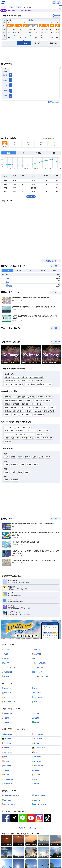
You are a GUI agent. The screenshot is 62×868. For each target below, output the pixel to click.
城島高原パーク (41, 434)
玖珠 (7, 282)
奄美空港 (41, 397)
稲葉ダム (24, 377)
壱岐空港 (49, 397)
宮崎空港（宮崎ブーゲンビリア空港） (15, 408)
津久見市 (27, 457)
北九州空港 (38, 411)
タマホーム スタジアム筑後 (44, 438)
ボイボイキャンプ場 (27, 381)
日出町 (48, 457)
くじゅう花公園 (30, 384)
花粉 (5, 91)
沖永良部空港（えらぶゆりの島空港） (25, 397)
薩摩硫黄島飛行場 (49, 411)
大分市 (7, 457)
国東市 (29, 465)
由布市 (41, 457)
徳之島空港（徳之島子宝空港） (42, 400)
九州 (12, 7)
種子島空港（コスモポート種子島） (32, 404)
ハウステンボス (9, 427)
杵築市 (35, 457)
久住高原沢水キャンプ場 (44, 384)
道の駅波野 (39, 381)
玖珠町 (27, 472)
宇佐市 (22, 465)
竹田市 (13, 472)
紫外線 (5, 80)
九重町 (20, 472)
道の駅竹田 (16, 377)
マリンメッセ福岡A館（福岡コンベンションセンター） (20, 431)
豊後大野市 (15, 480)
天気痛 (5, 85)
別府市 (13, 457)
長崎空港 (29, 411)
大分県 (19, 7)
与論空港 (28, 400)
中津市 (7, 465)
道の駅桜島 (8, 441)
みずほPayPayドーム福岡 (12, 438)
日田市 (7, 472)
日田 (7, 278)
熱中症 (5, 75)
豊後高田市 (15, 465)
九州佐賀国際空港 (26, 415)
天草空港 (52, 408)
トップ (4, 7)
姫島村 (36, 465)
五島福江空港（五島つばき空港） (14, 411)
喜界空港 (7, 404)
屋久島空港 (16, 404)
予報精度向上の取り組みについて (31, 828)
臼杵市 (20, 457)
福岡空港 (7, 415)
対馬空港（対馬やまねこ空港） (13, 400)
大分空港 (15, 415)
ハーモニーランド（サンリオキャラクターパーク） (19, 434)
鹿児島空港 (8, 397)
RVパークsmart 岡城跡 (36, 377)
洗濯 (5, 96)
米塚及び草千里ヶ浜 (28, 438)
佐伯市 (7, 480)
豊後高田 (9, 286)
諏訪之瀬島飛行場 (39, 415)
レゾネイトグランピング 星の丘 (14, 384)
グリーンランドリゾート (23, 427)
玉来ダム (7, 377)
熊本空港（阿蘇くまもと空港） (38, 408)
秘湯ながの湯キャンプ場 (12, 381)
